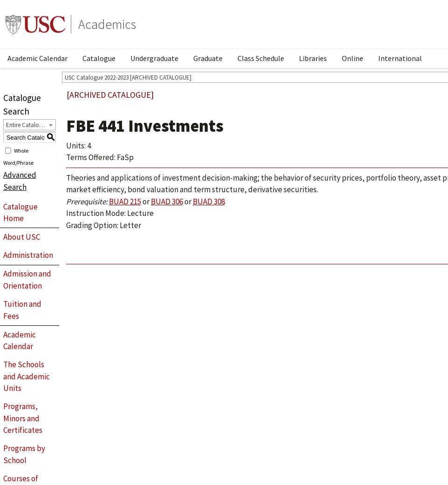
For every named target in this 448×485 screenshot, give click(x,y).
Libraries (313, 58)
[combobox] (30, 125)
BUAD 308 (209, 202)
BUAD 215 (125, 202)
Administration (28, 255)
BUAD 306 (167, 202)
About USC (22, 237)
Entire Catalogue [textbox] (27, 125)
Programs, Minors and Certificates (23, 418)
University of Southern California (35, 24)
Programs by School (24, 454)
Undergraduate (154, 58)
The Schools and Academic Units (27, 376)
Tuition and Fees (22, 310)
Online (353, 58)
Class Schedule (261, 58)
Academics (107, 24)
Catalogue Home (20, 213)
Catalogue (99, 58)
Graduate (208, 58)
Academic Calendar (37, 58)
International (400, 58)
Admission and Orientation (27, 280)
